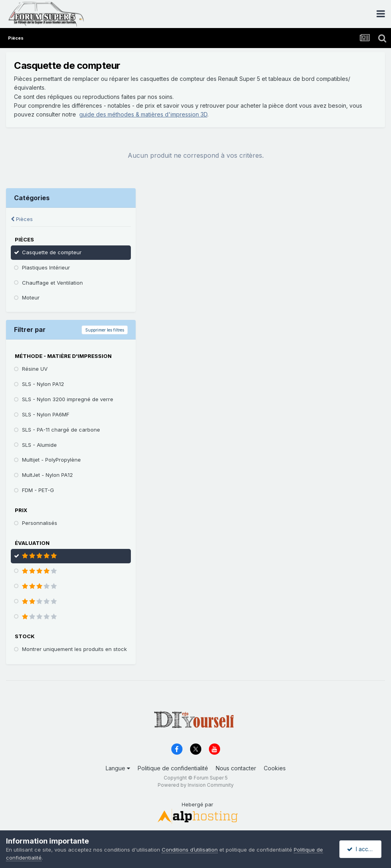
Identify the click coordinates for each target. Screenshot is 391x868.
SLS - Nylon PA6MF (46, 414)
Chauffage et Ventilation (52, 283)
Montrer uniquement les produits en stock (74, 649)
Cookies (275, 768)
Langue (118, 768)
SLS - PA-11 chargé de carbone (61, 430)
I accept (362, 849)
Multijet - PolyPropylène (51, 460)
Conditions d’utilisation (190, 850)
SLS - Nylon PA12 (43, 384)
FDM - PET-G (38, 490)
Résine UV (35, 369)
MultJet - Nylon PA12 (47, 475)
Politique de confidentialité (173, 768)
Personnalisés (40, 523)
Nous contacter (236, 768)
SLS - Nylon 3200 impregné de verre (68, 399)
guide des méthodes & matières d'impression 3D (143, 114)
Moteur (31, 297)
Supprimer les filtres (105, 330)
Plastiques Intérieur (46, 267)
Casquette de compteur (52, 252)
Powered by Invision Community (196, 785)
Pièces (22, 219)
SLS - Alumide (39, 445)
